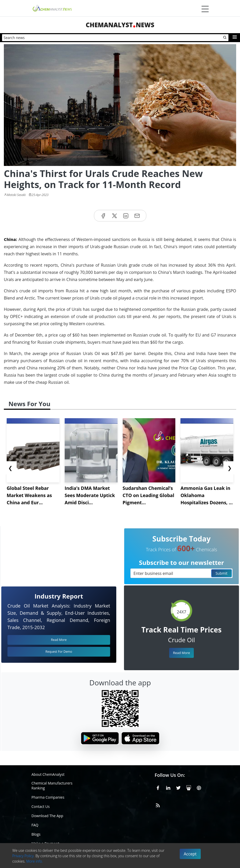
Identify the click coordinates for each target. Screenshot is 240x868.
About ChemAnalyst (48, 774)
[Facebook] (158, 787)
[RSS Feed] (158, 805)
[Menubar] (205, 9)
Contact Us (41, 806)
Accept (190, 854)
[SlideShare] (189, 787)
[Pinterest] (199, 787)
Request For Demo (59, 652)
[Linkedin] (168, 787)
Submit (222, 573)
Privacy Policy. (23, 856)
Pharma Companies (48, 797)
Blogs (36, 834)
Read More (181, 653)
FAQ (35, 825)
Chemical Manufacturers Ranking (52, 786)
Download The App (47, 816)
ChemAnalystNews (120, 25)
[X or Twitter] (178, 787)
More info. (34, 861)
